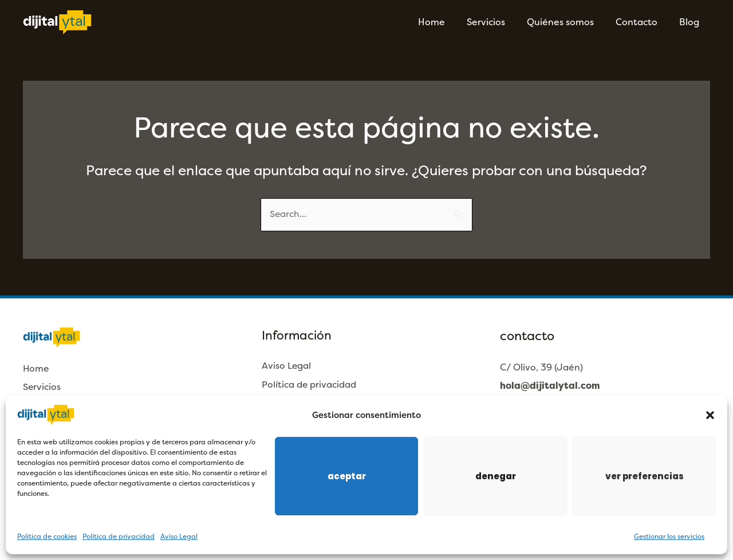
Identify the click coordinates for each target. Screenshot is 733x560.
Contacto (642, 22)
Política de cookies (47, 537)
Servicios (498, 22)
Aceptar (347, 476)
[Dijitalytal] (57, 21)
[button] (710, 415)
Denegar (496, 476)
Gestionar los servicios (669, 537)
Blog (691, 22)
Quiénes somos (569, 22)
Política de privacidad (119, 537)
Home (447, 22)
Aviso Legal (179, 537)
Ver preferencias (645, 476)
